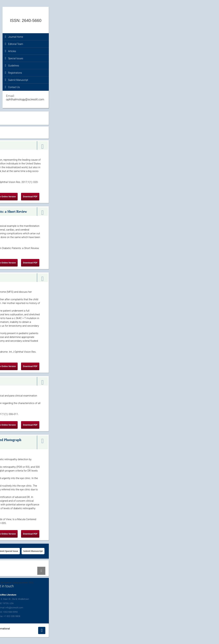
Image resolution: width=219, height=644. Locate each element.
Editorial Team (14, 44)
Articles (11, 51)
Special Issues (14, 58)
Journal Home (14, 37)
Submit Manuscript (17, 80)
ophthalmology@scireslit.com (25, 99)
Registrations (13, 73)
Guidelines (12, 65)
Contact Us (12, 87)
